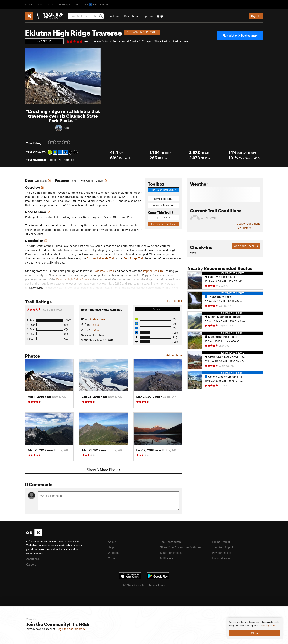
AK (107, 41)
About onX (33, 559)
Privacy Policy (269, 626)
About (112, 542)
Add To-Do (54, 160)
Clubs (112, 558)
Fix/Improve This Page (163, 224)
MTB (40, 5)
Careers (31, 564)
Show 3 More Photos (103, 470)
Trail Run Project (223, 547)
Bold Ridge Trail (134, 258)
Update (248, 223)
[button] (29, 76)
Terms (152, 585)
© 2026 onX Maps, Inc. (134, 585)
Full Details (175, 301)
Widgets (113, 553)
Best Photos (132, 16)
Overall (96, 330)
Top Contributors (171, 542)
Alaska (95, 325)
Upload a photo (163, 217)
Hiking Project (221, 542)
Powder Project (222, 553)
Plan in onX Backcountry (163, 190)
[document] (255, 628)
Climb (29, 5)
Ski (78, 5)
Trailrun (65, 5)
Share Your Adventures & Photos (181, 547)
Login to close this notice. (72, 629)
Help (111, 547)
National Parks (221, 558)
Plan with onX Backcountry (240, 35)
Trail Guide (114, 16)
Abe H (68, 128)
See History (244, 228)
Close (255, 633)
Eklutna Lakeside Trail (101, 258)
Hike (51, 5)
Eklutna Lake (180, 41)
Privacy (162, 585)
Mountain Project (171, 553)
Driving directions (163, 199)
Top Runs (148, 16)
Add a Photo (174, 355)
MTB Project (168, 558)
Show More (36, 288)
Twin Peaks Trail (104, 271)
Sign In (256, 16)
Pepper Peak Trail (154, 271)
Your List (69, 160)
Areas (98, 41)
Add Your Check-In (246, 246)
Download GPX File (163, 205)
